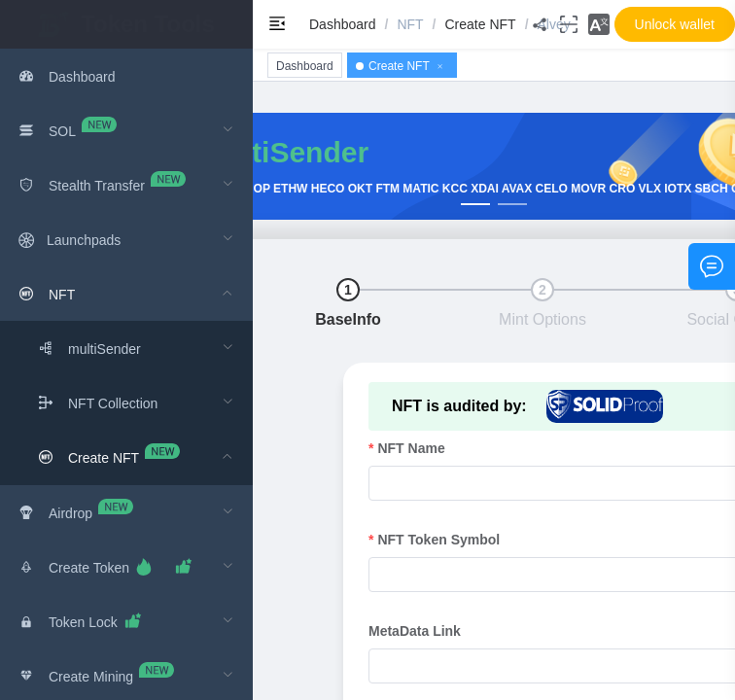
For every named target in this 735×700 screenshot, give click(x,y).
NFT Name (411, 448)
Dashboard (343, 24)
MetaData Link (415, 631)
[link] (343, 24)
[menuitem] (126, 76)
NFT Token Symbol (438, 540)
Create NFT (481, 24)
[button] (599, 24)
